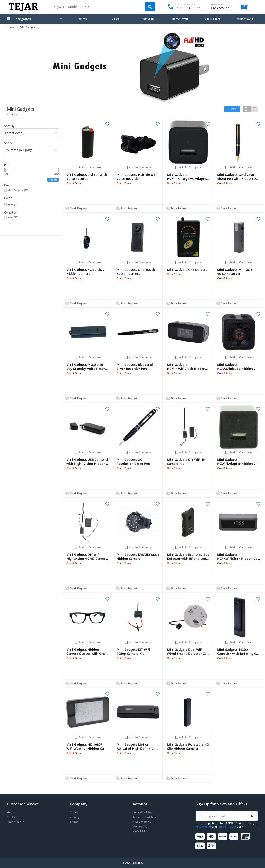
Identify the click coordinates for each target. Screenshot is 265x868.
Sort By (9, 126)
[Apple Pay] (201, 846)
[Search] (150, 7)
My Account (224, 7)
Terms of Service (227, 826)
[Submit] (252, 816)
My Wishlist (140, 831)
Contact (12, 817)
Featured (148, 19)
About (74, 812)
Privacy (75, 817)
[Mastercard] (212, 837)
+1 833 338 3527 (187, 8)
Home (83, 19)
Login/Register (142, 812)
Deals (115, 19)
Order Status (15, 822)
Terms (74, 822)
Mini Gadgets (18, 190)
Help (10, 812)
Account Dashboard (146, 817)
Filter (232, 109)
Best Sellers (212, 19)
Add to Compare (90, 167)
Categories (22, 19)
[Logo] (23, 10)
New (13, 217)
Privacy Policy (204, 826)
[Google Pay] (212, 846)
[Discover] (235, 837)
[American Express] (223, 837)
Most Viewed (245, 19)
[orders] (32, 133)
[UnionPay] (246, 837)
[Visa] (201, 837)
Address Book (142, 822)
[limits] (32, 150)
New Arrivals (180, 19)
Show (8, 143)
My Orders (140, 827)
